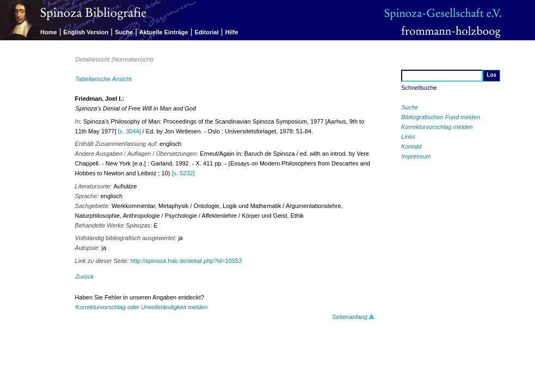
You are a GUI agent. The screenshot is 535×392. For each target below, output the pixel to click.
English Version (86, 32)
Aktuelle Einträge (164, 32)
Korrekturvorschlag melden (437, 127)
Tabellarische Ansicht (104, 79)
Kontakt (411, 146)
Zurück (85, 277)
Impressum (416, 156)
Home (49, 32)
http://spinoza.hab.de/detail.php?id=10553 (186, 261)
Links (408, 137)
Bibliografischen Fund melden (441, 117)
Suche (124, 32)
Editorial (207, 32)
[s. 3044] (130, 131)
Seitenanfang (353, 317)
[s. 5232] (183, 173)
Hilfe (232, 32)
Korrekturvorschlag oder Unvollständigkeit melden (142, 307)
